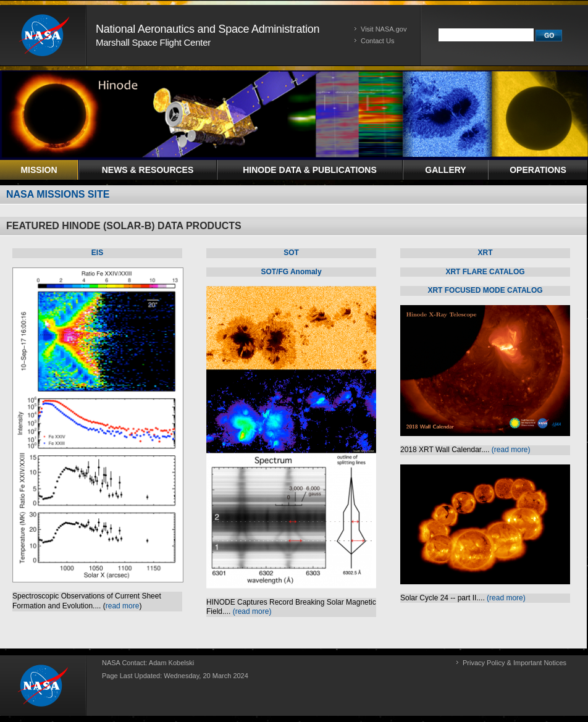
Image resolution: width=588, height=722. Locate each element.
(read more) (252, 611)
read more (123, 606)
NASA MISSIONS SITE (58, 194)
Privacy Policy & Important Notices (514, 663)
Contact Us (377, 41)
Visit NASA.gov (384, 29)
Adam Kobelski (171, 663)
